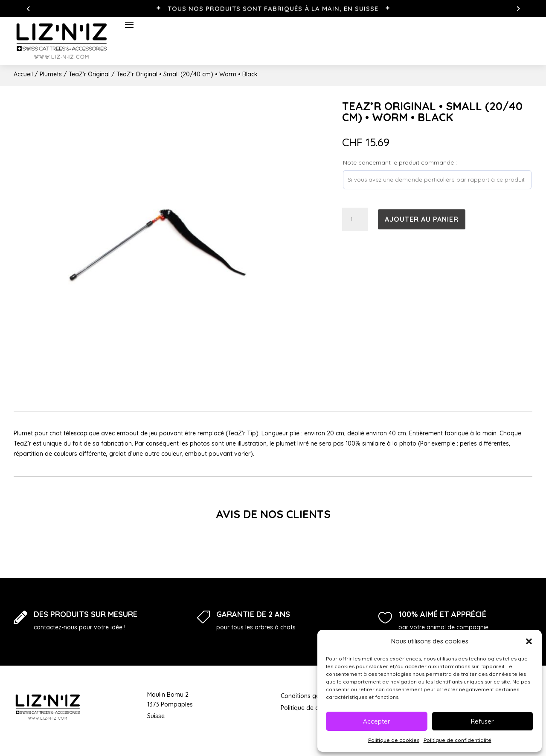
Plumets (51, 74)
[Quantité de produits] (355, 220)
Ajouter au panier (422, 219)
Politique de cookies (394, 740)
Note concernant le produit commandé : (400, 162)
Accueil (23, 74)
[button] (529, 641)
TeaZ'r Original (89, 74)
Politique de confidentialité (457, 740)
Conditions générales (310, 696)
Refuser (482, 721)
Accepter (377, 721)
